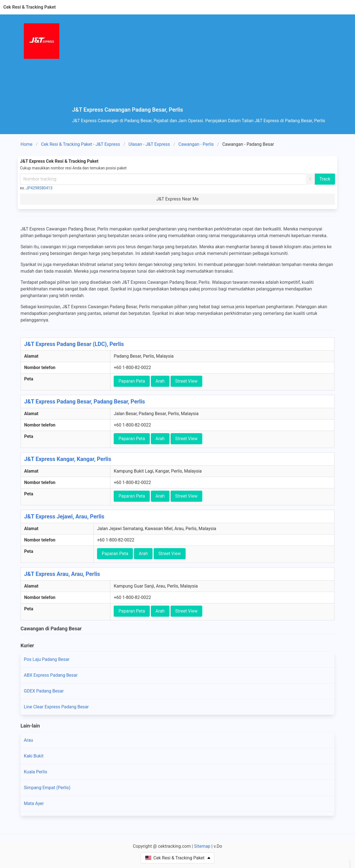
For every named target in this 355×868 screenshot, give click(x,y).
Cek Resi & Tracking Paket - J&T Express (81, 144)
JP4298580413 (39, 188)
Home (26, 144)
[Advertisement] (205, 65)
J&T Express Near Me (178, 199)
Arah (160, 381)
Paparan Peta (132, 381)
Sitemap (202, 846)
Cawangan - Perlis (196, 144)
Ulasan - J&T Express (149, 144)
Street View (187, 381)
